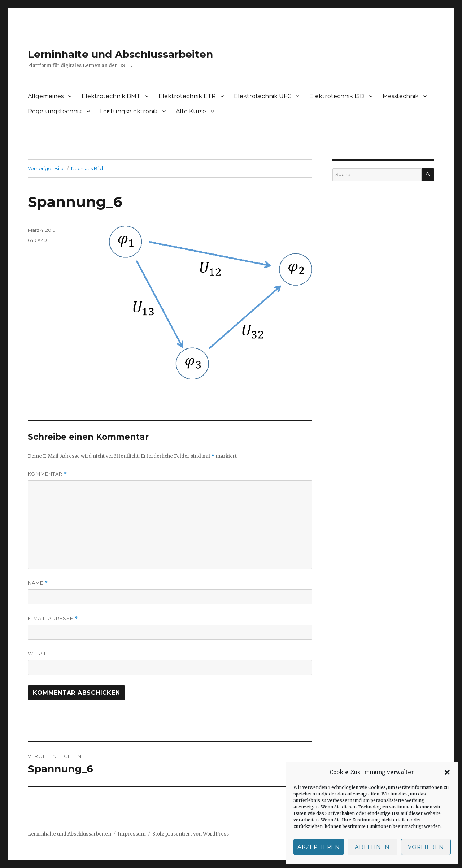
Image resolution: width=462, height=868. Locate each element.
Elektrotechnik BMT (111, 96)
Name (38, 583)
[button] (447, 772)
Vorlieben (426, 847)
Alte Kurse (191, 111)
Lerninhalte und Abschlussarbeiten (120, 54)
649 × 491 (38, 240)
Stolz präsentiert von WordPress (191, 834)
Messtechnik (401, 96)
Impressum (132, 834)
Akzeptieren (319, 847)
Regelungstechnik (55, 111)
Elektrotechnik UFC (263, 96)
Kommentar (47, 474)
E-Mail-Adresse (53, 618)
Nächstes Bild (87, 168)
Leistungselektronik (129, 111)
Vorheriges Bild (46, 168)
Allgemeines (46, 96)
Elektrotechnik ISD (337, 96)
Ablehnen (372, 847)
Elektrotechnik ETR (187, 96)
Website (40, 654)
